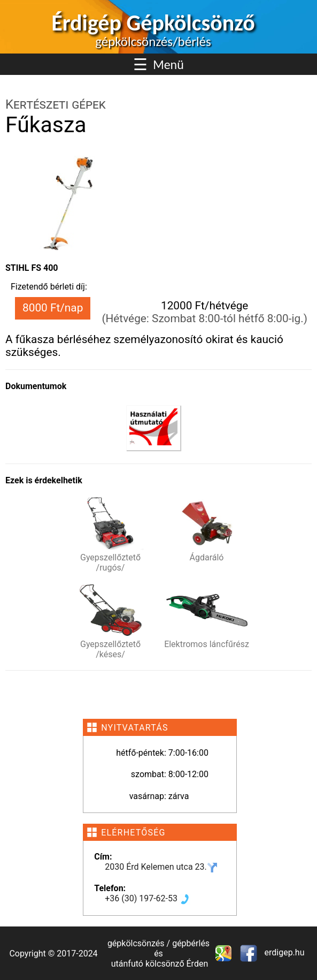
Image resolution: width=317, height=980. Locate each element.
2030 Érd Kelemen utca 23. (161, 867)
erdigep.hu (284, 952)
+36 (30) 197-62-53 (148, 898)
